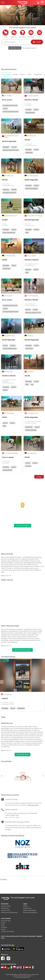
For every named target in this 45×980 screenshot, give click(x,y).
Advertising (5, 908)
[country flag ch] (5, 967)
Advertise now (15, 48)
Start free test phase (22, 650)
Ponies (3, 923)
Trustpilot (3, 879)
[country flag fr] (33, 967)
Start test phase (23, 526)
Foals (3, 925)
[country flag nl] (27, 967)
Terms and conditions (30, 912)
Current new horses (7, 931)
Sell (3, 3)
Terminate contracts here (9, 912)
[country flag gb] (21, 967)
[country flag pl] (14, 967)
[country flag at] (2, 967)
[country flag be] (24, 967)
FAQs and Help (33, 805)
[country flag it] (11, 967)
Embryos (4, 927)
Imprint (26, 906)
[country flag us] (18, 967)
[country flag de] (8, 967)
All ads (39, 477)
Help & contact (6, 906)
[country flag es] (30, 967)
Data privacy (27, 908)
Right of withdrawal (30, 910)
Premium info (6, 910)
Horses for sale (6, 921)
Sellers (3, 929)
